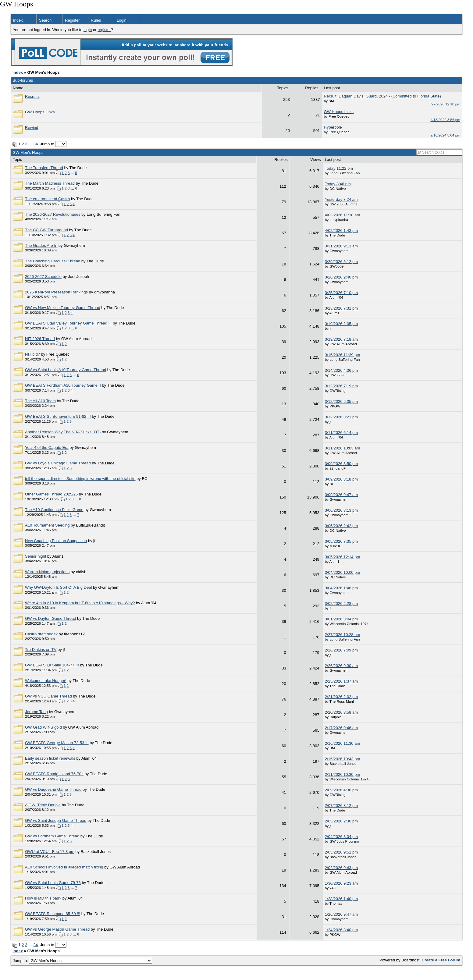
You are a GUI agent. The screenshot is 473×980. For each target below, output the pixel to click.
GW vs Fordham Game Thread (52, 836)
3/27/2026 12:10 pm (444, 104)
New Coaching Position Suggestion (56, 541)
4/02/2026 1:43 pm (341, 231)
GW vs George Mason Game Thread (57, 929)
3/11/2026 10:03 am (343, 448)
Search (45, 20)
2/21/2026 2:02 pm (341, 697)
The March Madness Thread (50, 183)
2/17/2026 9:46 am (341, 728)
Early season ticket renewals (50, 758)
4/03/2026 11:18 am (343, 215)
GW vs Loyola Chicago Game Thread (58, 463)
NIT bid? (32, 354)
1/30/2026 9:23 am (341, 883)
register (104, 30)
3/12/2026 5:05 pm (341, 401)
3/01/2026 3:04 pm (341, 619)
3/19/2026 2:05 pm (341, 324)
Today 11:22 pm (339, 168)
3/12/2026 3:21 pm (341, 417)
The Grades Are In (41, 245)
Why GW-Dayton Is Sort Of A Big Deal (58, 587)
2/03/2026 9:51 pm (341, 852)
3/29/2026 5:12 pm (341, 262)
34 (36, 144)
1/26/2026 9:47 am (341, 914)
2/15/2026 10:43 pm (343, 759)
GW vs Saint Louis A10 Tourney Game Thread (66, 370)
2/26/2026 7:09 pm (341, 650)
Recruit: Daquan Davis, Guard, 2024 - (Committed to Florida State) (382, 96)
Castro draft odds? (41, 634)
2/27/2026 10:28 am (343, 635)
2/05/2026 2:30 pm (341, 821)
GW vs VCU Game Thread (48, 696)
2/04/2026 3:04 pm (341, 837)
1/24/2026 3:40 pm (341, 930)
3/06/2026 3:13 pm (341, 510)
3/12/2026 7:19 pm (341, 386)
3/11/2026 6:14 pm (341, 433)
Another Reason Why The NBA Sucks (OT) (63, 432)
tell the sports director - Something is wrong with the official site (80, 479)
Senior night (36, 556)
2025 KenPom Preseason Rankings (56, 292)
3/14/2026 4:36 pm (341, 370)
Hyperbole (333, 127)
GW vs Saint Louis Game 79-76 (53, 883)
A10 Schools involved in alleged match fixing (64, 867)
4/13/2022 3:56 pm (445, 120)
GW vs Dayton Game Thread (50, 618)
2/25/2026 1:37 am (341, 681)
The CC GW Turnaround (46, 230)
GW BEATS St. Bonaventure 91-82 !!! (58, 416)
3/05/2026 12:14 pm (343, 557)
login (88, 30)
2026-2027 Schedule (43, 277)
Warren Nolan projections (47, 572)
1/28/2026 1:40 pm (341, 899)
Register (72, 20)
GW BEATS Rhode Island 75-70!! (54, 774)
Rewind (32, 128)
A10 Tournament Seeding (47, 525)
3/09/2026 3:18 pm (341, 479)
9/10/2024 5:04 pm (445, 135)
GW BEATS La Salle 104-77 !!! (52, 665)
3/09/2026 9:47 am (341, 495)
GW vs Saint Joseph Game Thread (56, 820)
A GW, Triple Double (43, 805)
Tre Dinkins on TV (41, 650)
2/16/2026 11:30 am (343, 743)
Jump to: (82, 961)
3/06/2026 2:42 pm (341, 526)
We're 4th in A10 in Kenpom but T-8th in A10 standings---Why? (80, 603)
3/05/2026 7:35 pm (341, 541)
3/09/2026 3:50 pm (341, 464)
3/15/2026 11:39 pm (343, 355)
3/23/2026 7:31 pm (341, 308)
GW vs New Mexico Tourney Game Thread (63, 308)
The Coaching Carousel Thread (53, 261)
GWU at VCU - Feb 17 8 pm (50, 852)
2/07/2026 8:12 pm (341, 806)
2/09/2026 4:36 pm (341, 790)
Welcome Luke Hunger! (46, 681)
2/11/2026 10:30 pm (343, 774)
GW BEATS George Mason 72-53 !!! (57, 743)
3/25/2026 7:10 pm (341, 293)
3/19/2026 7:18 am (341, 339)
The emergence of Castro (47, 199)
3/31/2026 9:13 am (341, 246)
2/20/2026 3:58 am (341, 712)
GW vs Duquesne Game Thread (53, 789)
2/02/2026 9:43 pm (341, 868)
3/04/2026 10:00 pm (343, 572)
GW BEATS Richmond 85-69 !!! (53, 914)
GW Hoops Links (40, 112)
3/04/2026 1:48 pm (341, 588)
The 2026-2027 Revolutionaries (53, 214)
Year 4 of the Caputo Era (47, 447)
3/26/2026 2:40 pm (341, 277)
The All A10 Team (40, 401)
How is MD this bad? (43, 898)
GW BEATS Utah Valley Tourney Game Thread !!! (68, 323)
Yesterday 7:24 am (341, 199)
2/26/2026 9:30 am (341, 666)
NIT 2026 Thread (40, 339)
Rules (96, 20)
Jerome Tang (36, 712)
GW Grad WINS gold (43, 727)
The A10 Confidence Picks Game (54, 510)
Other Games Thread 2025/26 (51, 494)
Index (18, 20)
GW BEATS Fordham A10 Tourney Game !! (63, 385)
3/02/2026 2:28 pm (341, 604)
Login (122, 20)
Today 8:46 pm (338, 184)
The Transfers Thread (44, 168)
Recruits (32, 96)
